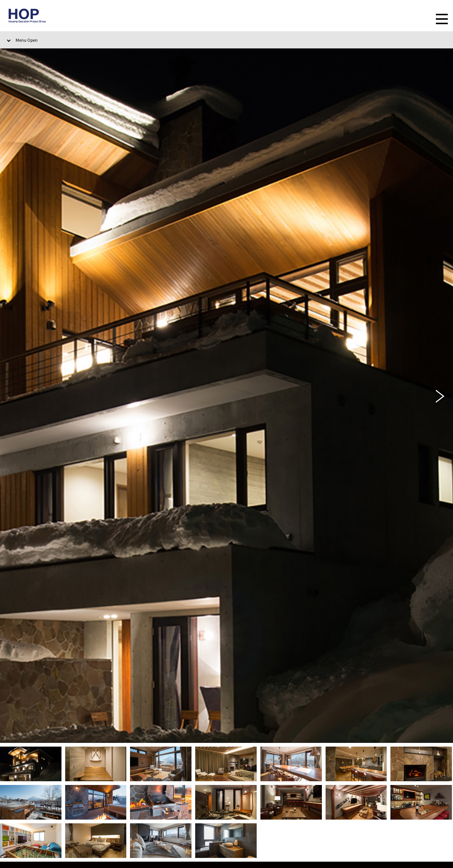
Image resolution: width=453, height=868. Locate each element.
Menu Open (27, 40)
